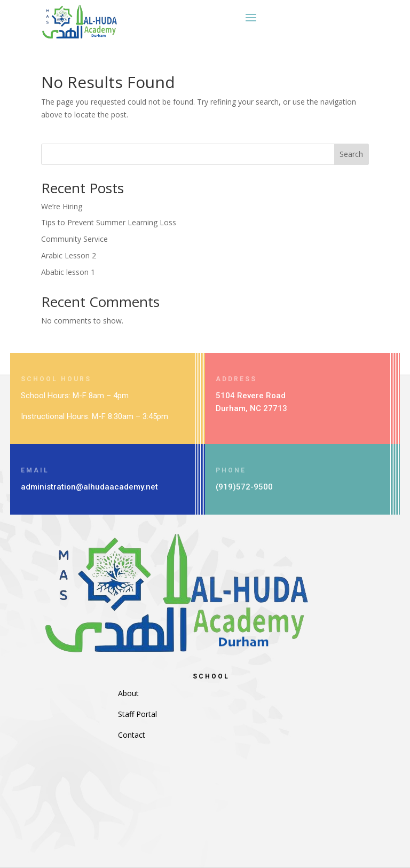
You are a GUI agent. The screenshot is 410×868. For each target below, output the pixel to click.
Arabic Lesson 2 (69, 255)
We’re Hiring (62, 206)
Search (351, 154)
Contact (132, 735)
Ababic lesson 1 (68, 272)
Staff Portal (137, 714)
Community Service (74, 239)
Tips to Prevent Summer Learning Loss (109, 222)
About (128, 693)
